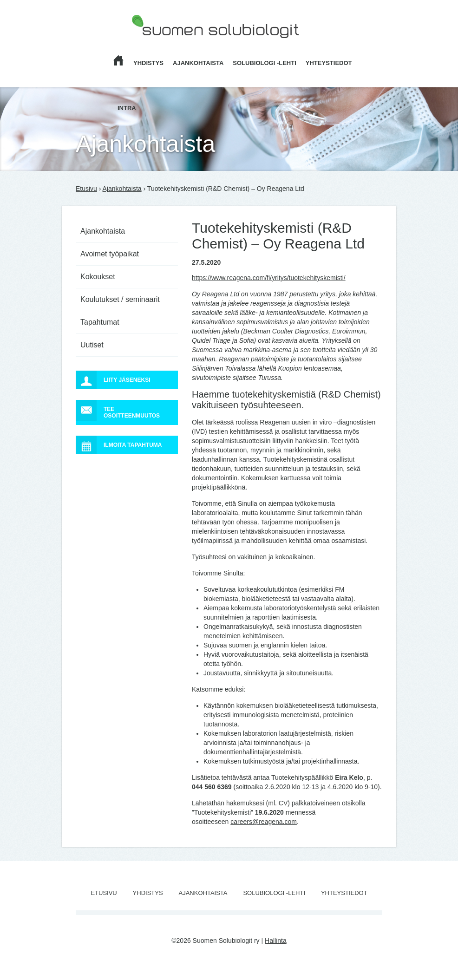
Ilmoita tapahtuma (119, 445)
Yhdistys (148, 63)
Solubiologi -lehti (265, 63)
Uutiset (92, 345)
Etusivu (86, 189)
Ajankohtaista (198, 63)
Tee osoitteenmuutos (118, 410)
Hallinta (276, 941)
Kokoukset (98, 277)
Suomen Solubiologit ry (165, 44)
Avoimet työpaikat (110, 254)
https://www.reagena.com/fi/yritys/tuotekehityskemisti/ (269, 278)
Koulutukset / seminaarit (120, 299)
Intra (127, 108)
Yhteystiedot (329, 63)
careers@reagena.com (264, 822)
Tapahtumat (100, 322)
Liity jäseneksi (113, 380)
